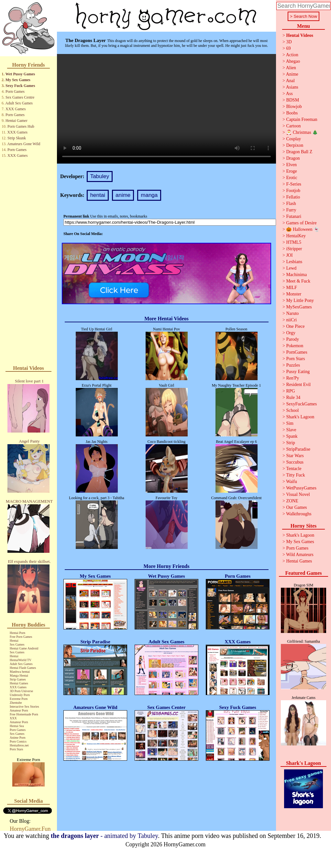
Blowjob (294, 107)
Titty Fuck (295, 475)
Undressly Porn (20, 695)
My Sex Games (18, 80)
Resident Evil (298, 385)
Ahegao (293, 61)
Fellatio (293, 197)
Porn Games (15, 91)
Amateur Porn (19, 710)
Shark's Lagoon (300, 417)
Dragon (293, 158)
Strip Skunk (17, 138)
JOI (289, 255)
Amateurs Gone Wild (24, 144)
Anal (290, 81)
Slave (291, 430)
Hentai (14, 641)
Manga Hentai (19, 675)
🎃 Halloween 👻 (303, 229)
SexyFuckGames (301, 404)
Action (292, 55)
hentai (98, 195)
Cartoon (293, 126)
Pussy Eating (298, 372)
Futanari (294, 216)
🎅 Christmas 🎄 (302, 132)
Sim (290, 423)
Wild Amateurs (300, 555)
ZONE (292, 501)
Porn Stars (16, 749)
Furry (291, 210)
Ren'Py (292, 378)
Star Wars (295, 456)
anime (123, 195)
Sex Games (17, 644)
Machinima (296, 275)
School (292, 410)
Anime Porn (18, 738)
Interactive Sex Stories (24, 707)
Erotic (292, 178)
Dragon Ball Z (299, 152)
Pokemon (295, 346)
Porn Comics (18, 741)
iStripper (294, 249)
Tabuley (100, 176)
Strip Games (18, 679)
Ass (289, 94)
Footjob (293, 191)
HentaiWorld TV (21, 660)
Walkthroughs (299, 514)
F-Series (294, 184)
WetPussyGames (301, 488)
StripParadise (298, 449)
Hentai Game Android (24, 648)
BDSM (292, 100)
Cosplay (293, 139)
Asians (292, 87)
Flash (291, 204)
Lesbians (294, 262)
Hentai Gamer (17, 121)
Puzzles (293, 365)
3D (289, 42)
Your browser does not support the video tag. (166, 109)
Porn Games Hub (21, 126)
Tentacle (294, 469)
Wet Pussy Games (20, 74)
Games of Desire (301, 223)
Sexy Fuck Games (20, 86)
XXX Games (16, 109)
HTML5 (294, 242)
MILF (291, 288)
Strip (290, 443)
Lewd (291, 268)
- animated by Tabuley (104, 836)
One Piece (295, 326)
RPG (290, 391)
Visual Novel (298, 494)
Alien (291, 68)
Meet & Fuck (298, 281)
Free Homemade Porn (24, 714)
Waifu (292, 482)
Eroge (291, 171)
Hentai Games (19, 683)
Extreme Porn (19, 699)
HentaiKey (296, 236)
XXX (13, 718)
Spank (292, 436)
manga (149, 195)
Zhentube (16, 703)
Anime (292, 74)
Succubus (295, 462)
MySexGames (299, 307)
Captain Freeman (302, 119)
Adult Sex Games (19, 103)
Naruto (292, 313)
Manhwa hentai (20, 672)
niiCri (291, 320)
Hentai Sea (17, 726)
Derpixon (295, 145)
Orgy (291, 333)
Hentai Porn (17, 633)
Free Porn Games (21, 637)
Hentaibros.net (19, 745)
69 (288, 48)
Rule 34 (293, 397)
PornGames (297, 352)
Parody (292, 339)
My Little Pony (300, 300)
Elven (291, 165)
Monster (294, 294)
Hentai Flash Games (23, 668)
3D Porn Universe (21, 691)
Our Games (296, 507)
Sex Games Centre (20, 97)
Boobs (292, 113)
